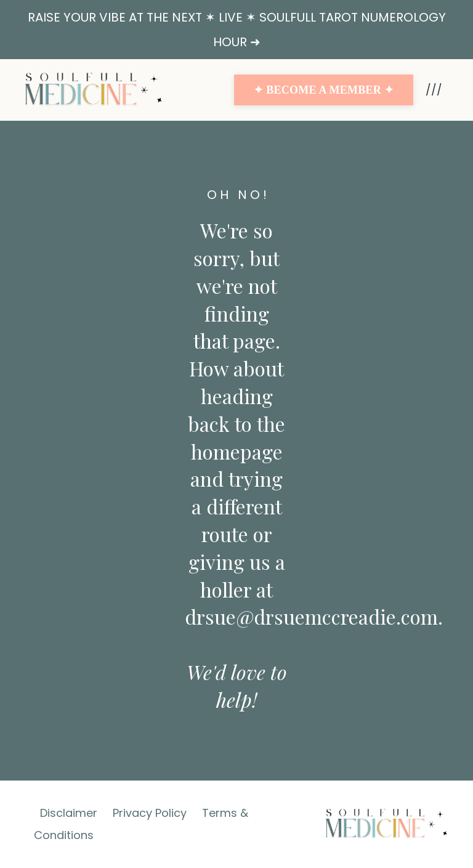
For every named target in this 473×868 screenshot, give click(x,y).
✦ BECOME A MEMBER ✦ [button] (324, 90)
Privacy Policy (150, 813)
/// (434, 90)
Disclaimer (69, 813)
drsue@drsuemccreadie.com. (314, 616)
